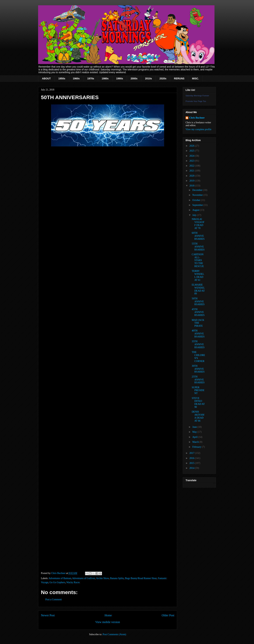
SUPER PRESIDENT (198, 390)
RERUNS (179, 78)
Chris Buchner (197, 118)
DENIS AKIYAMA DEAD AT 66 (198, 416)
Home (108, 615)
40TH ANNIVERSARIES (198, 334)
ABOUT (46, 78)
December (198, 190)
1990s (120, 78)
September (198, 205)
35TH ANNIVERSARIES (198, 344)
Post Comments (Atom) (114, 634)
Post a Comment (54, 599)
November (198, 195)
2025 (192, 151)
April (195, 437)
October (197, 200)
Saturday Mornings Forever (197, 96)
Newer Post (48, 615)
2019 (192, 181)
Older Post (168, 615)
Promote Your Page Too (196, 101)
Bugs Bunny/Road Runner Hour (141, 578)
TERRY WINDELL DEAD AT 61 (198, 275)
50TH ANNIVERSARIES (198, 302)
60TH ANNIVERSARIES (198, 236)
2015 (192, 463)
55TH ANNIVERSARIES (198, 247)
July (195, 215)
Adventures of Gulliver (84, 578)
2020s (163, 78)
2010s (148, 78)
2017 (192, 453)
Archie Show (102, 578)
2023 (192, 161)
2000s (134, 78)
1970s (91, 78)
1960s (76, 78)
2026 (192, 146)
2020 (192, 176)
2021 (192, 171)
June (195, 427)
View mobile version (108, 622)
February (197, 447)
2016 (192, 458)
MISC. (195, 78)
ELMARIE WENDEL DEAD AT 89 (198, 289)
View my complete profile (199, 129)
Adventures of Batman (60, 578)
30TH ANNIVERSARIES (198, 369)
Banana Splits (117, 578)
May (195, 432)
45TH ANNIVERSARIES (198, 312)
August (196, 210)
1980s (105, 78)
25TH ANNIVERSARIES (198, 380)
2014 (192, 468)
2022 (192, 166)
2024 (192, 156)
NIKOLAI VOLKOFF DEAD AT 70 (198, 224)
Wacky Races (73, 582)
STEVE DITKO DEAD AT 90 (198, 403)
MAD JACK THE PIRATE (198, 323)
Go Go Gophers (57, 582)
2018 (192, 186)
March (196, 442)
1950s (62, 78)
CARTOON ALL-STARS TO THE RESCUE (198, 260)
